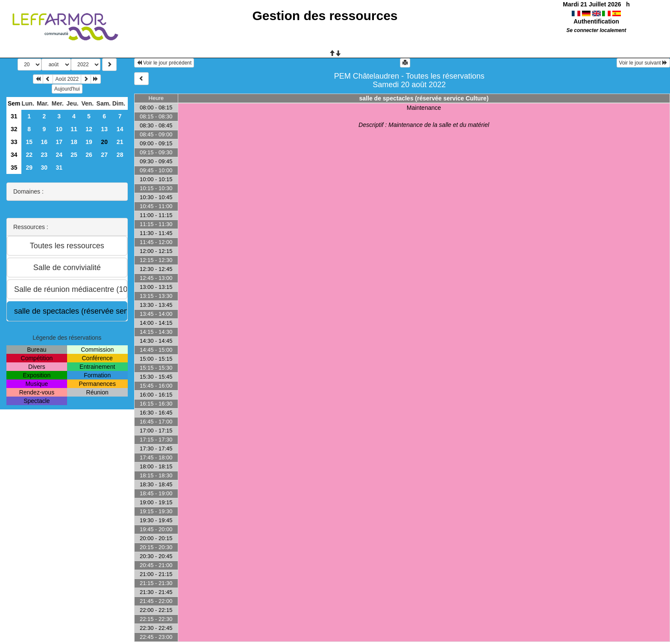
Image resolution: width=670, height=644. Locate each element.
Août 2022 (67, 79)
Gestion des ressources (325, 16)
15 (29, 142)
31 (14, 116)
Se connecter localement (596, 30)
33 (14, 142)
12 (89, 129)
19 (89, 142)
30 (44, 168)
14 (120, 129)
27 (104, 155)
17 (59, 142)
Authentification (596, 21)
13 (104, 129)
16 (44, 142)
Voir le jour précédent (164, 63)
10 (59, 129)
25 (74, 155)
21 (120, 142)
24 (59, 155)
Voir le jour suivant (643, 63)
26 (89, 155)
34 (14, 155)
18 (74, 142)
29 (29, 168)
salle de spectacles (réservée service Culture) (424, 98)
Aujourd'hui (67, 89)
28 (120, 155)
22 (29, 155)
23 (44, 155)
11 (74, 129)
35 (14, 168)
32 (14, 129)
